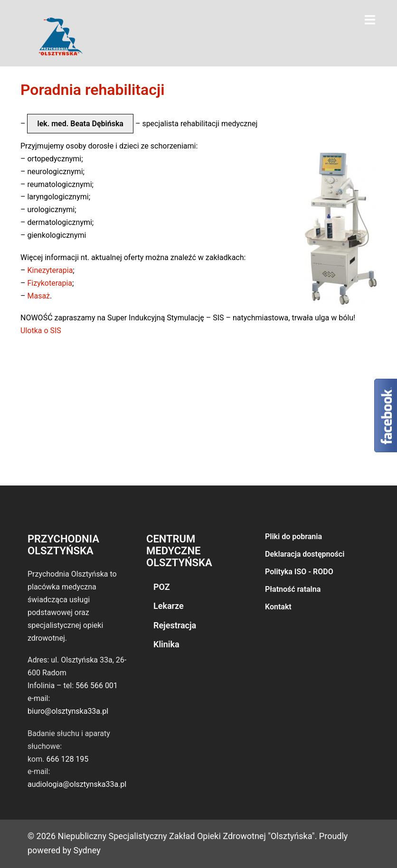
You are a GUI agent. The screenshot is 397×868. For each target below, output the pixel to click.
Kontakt (278, 607)
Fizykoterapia (50, 283)
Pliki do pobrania (293, 537)
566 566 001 (97, 686)
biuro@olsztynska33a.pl (68, 711)
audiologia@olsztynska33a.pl (77, 784)
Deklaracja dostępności (305, 554)
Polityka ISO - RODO (299, 572)
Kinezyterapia (50, 270)
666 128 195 (67, 759)
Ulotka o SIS (41, 331)
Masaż (38, 296)
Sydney (87, 850)
